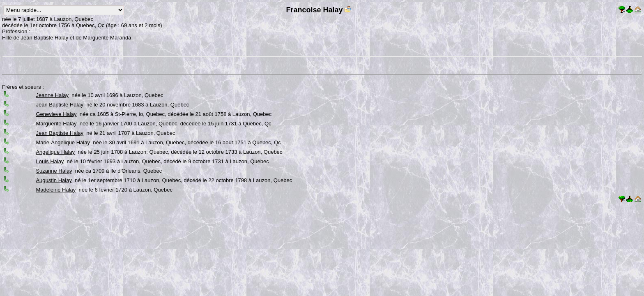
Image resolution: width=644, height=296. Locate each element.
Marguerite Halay (56, 124)
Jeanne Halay (52, 95)
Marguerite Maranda (107, 38)
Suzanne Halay (54, 171)
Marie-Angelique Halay (63, 142)
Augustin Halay (54, 180)
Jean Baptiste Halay (45, 38)
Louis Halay (50, 161)
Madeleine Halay (56, 190)
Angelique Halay (55, 152)
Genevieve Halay (56, 114)
